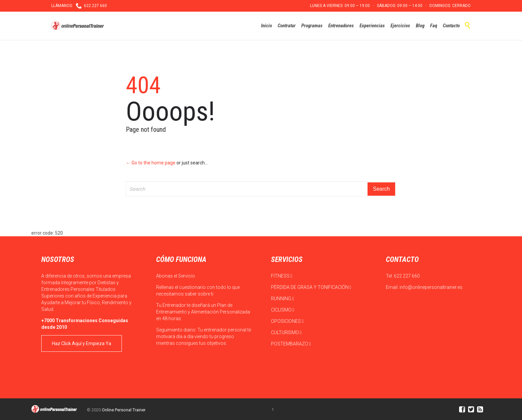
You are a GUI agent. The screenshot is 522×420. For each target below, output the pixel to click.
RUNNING (282, 299)
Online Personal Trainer (124, 410)
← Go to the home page (151, 163)
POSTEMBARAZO (291, 344)
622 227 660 (407, 276)
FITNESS (282, 276)
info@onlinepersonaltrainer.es (431, 287)
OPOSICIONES (287, 321)
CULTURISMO (286, 332)
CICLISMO (283, 310)
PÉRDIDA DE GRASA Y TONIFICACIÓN (311, 287)
